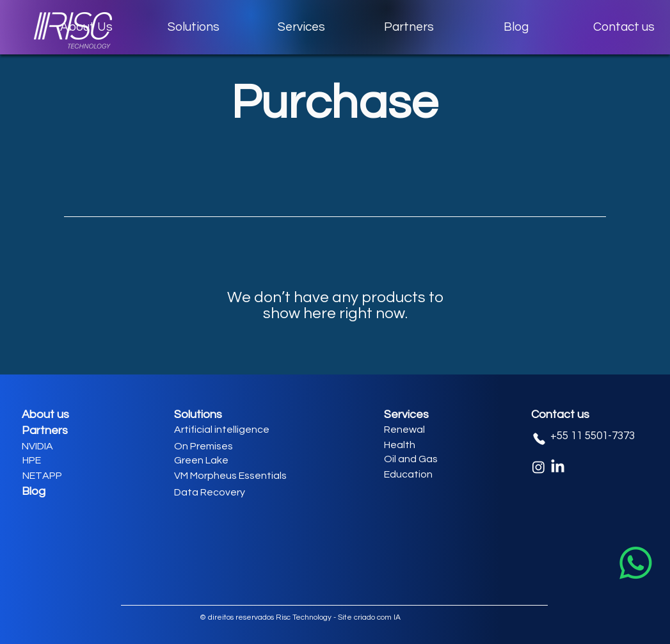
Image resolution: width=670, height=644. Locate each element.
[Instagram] (538, 467)
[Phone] (539, 439)
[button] (194, 27)
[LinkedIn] (558, 467)
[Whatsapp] (636, 563)
